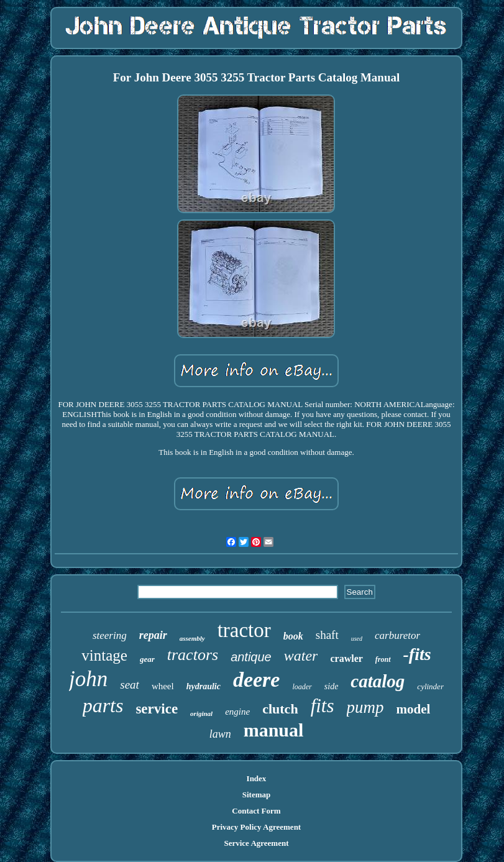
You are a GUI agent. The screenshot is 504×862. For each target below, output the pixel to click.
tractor (244, 630)
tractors (193, 655)
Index (257, 778)
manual (274, 730)
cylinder (430, 686)
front (383, 659)
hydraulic (204, 686)
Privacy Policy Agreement (256, 827)
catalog (378, 681)
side (332, 686)
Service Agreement (256, 843)
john (88, 679)
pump (365, 707)
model (414, 709)
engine (237, 712)
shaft (327, 635)
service (157, 709)
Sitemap (257, 795)
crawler (346, 658)
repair (153, 635)
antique (251, 657)
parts (103, 705)
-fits (417, 654)
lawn (220, 734)
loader (302, 687)
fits (323, 706)
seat (130, 685)
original (201, 713)
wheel (163, 686)
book (293, 636)
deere (257, 680)
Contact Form (256, 811)
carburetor (397, 635)
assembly (192, 638)
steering (110, 635)
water (301, 656)
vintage (104, 655)
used (357, 639)
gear (147, 659)
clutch (280, 709)
